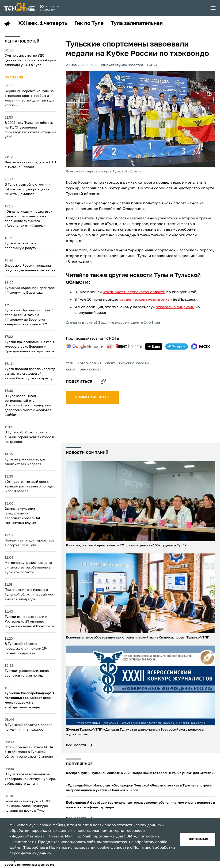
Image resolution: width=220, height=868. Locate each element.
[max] (201, 346)
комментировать (92, 397)
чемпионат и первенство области (134, 292)
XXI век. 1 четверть (43, 23)
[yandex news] (124, 346)
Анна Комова (91, 370)
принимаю (198, 839)
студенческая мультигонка (145, 300)
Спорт (110, 364)
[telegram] (177, 346)
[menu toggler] (213, 8)
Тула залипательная (137, 23)
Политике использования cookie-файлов (87, 848)
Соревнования (90, 364)
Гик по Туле (89, 23)
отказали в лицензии (175, 307)
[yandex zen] (154, 346)
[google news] (85, 346)
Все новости (76, 745)
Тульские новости (134, 364)
